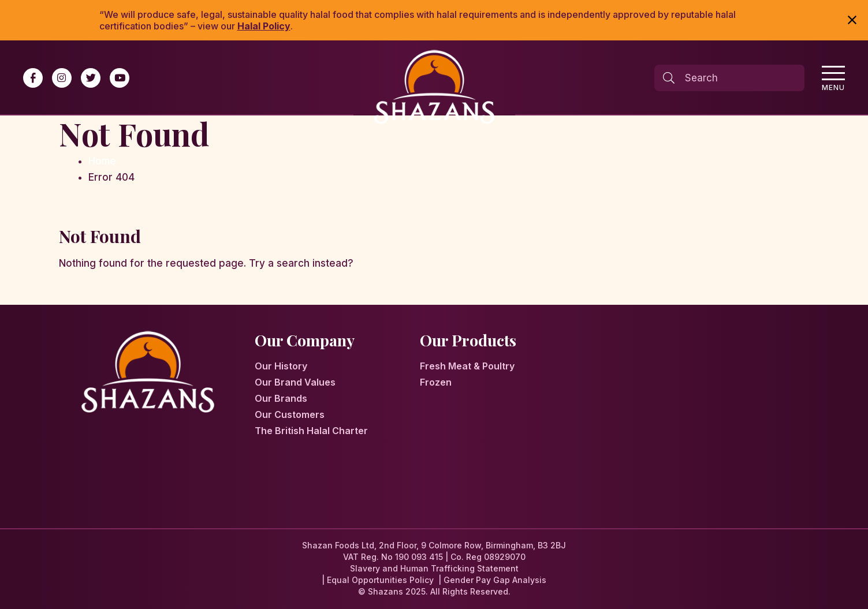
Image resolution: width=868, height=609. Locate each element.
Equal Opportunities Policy (380, 580)
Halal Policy (264, 26)
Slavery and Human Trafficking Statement (434, 568)
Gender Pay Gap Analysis (495, 580)
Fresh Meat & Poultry (467, 366)
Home (102, 161)
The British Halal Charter (311, 431)
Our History (281, 366)
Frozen (436, 382)
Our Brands (281, 398)
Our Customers (290, 414)
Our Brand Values (295, 382)
